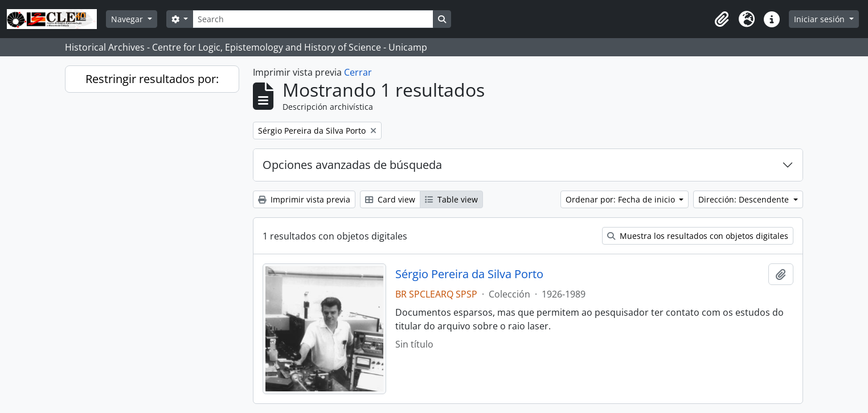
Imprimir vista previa (304, 199)
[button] (722, 19)
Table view (451, 199)
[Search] (313, 19)
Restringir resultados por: (152, 79)
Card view (390, 199)
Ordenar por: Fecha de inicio (621, 199)
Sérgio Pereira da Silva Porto (469, 274)
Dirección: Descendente (745, 199)
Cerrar (358, 72)
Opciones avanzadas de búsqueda (352, 165)
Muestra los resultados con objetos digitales (698, 236)
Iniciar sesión (820, 19)
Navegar (128, 19)
